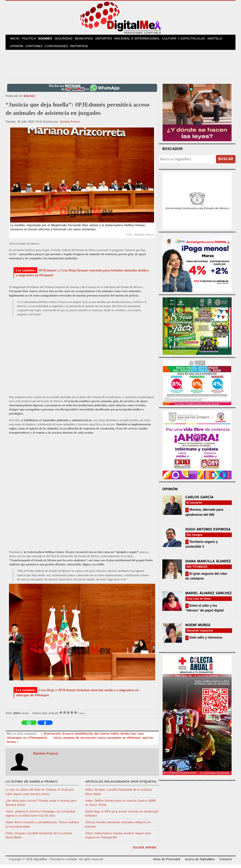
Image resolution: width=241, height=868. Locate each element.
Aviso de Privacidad (167, 863)
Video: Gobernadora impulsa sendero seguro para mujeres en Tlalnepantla (118, 839)
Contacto (226, 863)
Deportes (111, 40)
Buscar (226, 163)
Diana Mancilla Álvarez (208, 565)
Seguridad (68, 40)
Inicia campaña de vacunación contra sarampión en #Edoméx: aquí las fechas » (80, 744)
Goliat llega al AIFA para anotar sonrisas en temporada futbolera (122, 817)
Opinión (17, 49)
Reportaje (83, 49)
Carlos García (199, 501)
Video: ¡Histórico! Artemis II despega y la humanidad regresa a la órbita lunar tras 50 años (40, 817)
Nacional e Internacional (144, 40)
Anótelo (221, 40)
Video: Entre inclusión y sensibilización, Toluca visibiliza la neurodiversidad (42, 828)
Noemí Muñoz (198, 629)
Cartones (36, 49)
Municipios (90, 40)
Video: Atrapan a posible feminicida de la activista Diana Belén (39, 839)
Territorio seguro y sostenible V (202, 548)
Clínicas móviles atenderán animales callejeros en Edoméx (118, 828)
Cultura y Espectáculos (190, 40)
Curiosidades (59, 49)
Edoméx (49, 40)
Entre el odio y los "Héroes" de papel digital (205, 612)
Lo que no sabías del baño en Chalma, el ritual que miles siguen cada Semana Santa (40, 796)
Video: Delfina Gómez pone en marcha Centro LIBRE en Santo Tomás (120, 807)
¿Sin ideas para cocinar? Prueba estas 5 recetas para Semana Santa (41, 807)
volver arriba (144, 851)
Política (31, 40)
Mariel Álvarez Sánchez (209, 597)
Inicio (16, 40)
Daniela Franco (70, 125)
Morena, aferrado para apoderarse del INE (204, 516)
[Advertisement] (120, 67)
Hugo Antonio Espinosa (208, 533)
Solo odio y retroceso (205, 641)
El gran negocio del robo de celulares (206, 580)
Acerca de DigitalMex (200, 863)
